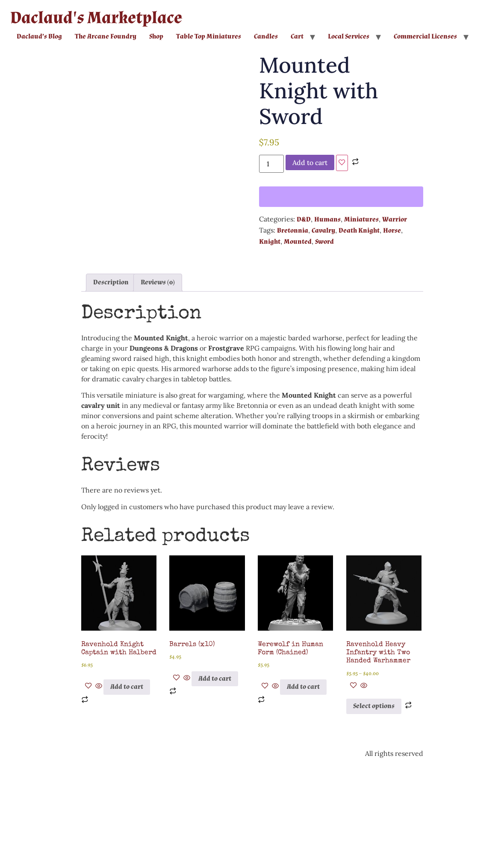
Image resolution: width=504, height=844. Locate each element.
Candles (266, 37)
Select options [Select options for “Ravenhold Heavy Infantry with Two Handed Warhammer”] (374, 785)
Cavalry (323, 231)
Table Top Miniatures (209, 37)
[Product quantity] (271, 164)
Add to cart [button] (127, 766)
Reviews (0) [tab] (158, 361)
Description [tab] (111, 361)
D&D (304, 220)
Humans (327, 220)
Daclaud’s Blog (39, 37)
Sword (324, 242)
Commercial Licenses (425, 37)
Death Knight (359, 231)
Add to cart (310, 162)
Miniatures (361, 220)
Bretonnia (293, 231)
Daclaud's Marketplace (96, 18)
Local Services (349, 37)
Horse (392, 231)
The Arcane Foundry (106, 37)
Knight (270, 242)
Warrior (395, 220)
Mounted (298, 242)
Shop (156, 37)
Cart (297, 37)
